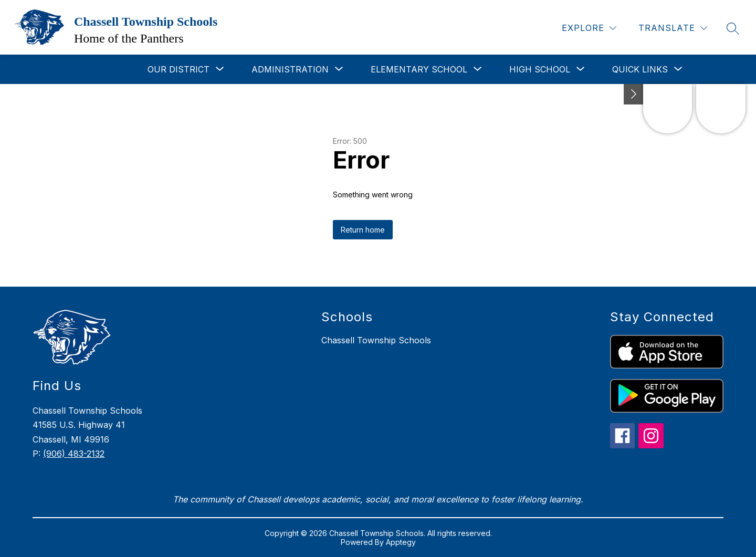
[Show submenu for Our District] (178, 69)
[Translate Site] (673, 28)
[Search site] (733, 28)
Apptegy (401, 542)
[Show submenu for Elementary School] (419, 69)
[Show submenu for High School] (540, 69)
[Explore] (589, 28)
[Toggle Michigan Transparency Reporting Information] (634, 94)
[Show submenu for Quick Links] (640, 69)
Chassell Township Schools (376, 340)
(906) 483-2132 (74, 454)
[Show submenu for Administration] (290, 69)
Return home (363, 230)
